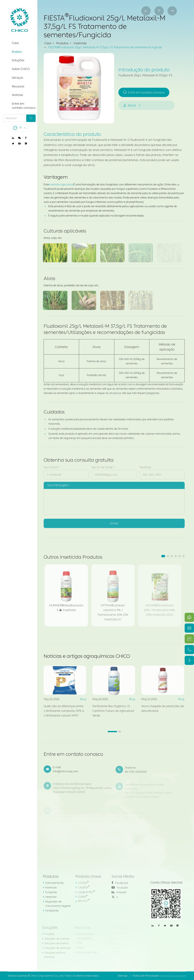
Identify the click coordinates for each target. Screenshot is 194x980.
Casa (15, 43)
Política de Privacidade (146, 976)
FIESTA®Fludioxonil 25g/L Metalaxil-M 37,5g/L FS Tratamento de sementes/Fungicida (105, 48)
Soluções (18, 60)
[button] (163, 556)
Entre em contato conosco (24, 106)
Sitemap (122, 976)
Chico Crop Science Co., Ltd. (47, 976)
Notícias (17, 95)
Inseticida (80, 44)
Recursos (18, 86)
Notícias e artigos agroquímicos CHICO (87, 656)
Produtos (17, 52)
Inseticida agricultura (61, 184)
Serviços (17, 78)
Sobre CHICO (21, 69)
